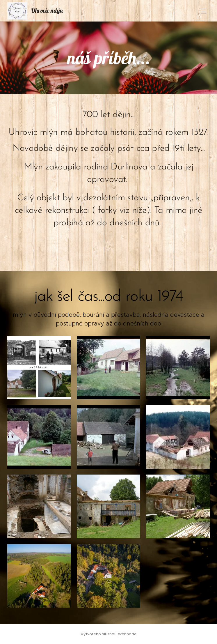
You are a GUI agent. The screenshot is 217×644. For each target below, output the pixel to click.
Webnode (127, 634)
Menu (204, 11)
